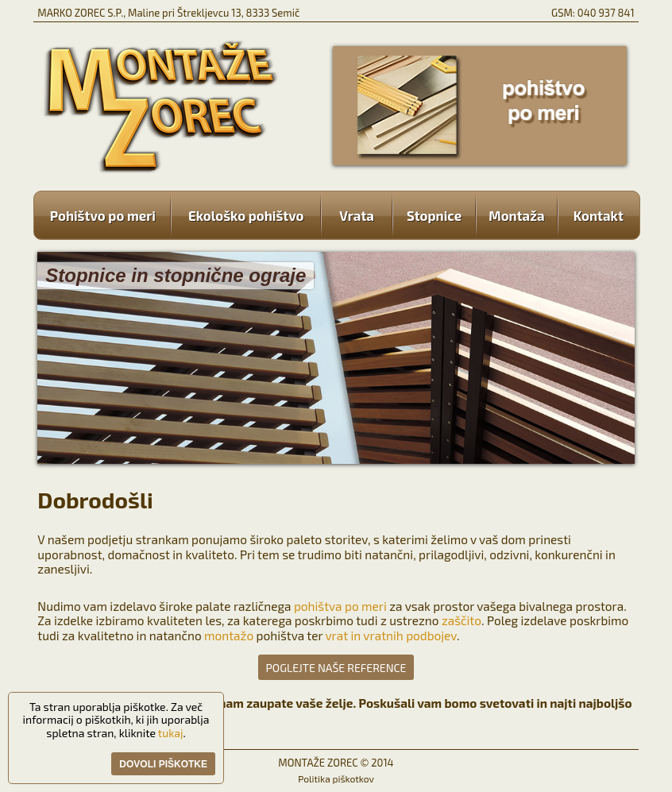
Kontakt (591, 215)
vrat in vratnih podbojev (390, 636)
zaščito (462, 620)
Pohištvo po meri (111, 215)
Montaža (517, 215)
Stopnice (434, 215)
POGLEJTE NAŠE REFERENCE (336, 668)
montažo (229, 636)
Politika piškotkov (336, 778)
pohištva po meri (340, 606)
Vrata (357, 215)
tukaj (171, 733)
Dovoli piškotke (163, 764)
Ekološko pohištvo (246, 215)
